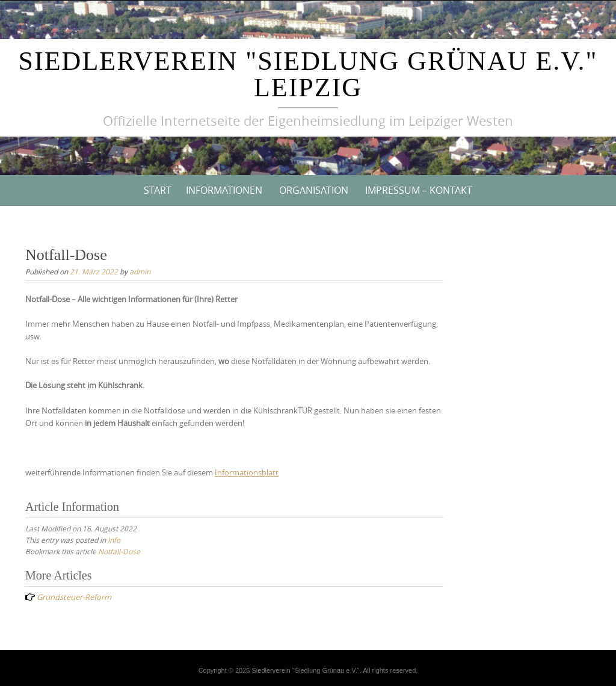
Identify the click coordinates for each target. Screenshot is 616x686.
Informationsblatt (247, 472)
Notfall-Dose (119, 551)
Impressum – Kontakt (419, 190)
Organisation (314, 190)
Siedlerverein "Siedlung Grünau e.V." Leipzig (308, 74)
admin (140, 271)
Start (158, 190)
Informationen (224, 190)
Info (114, 540)
